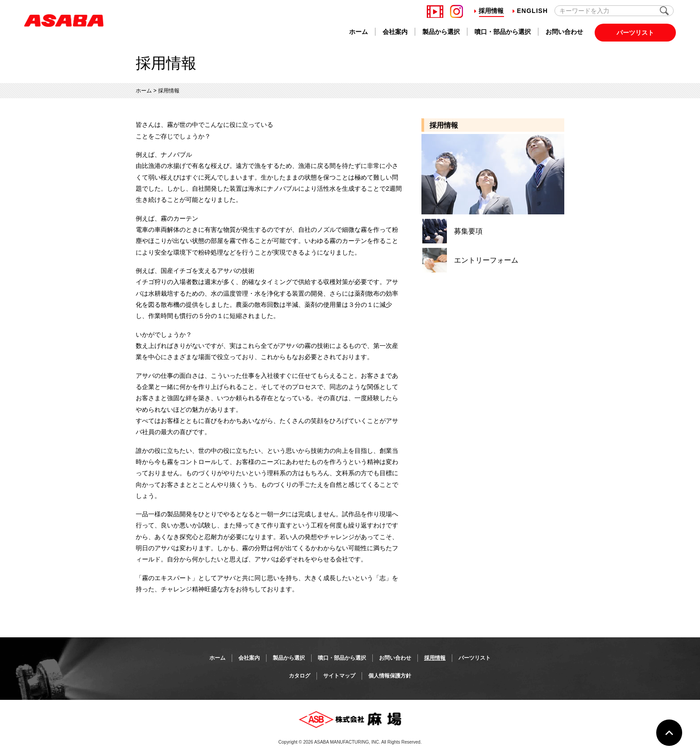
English (530, 11)
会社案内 (395, 32)
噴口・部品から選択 (503, 32)
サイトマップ (339, 676)
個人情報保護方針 (390, 676)
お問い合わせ (564, 32)
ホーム (358, 32)
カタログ (300, 676)
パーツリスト (635, 33)
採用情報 (489, 11)
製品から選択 (441, 32)
